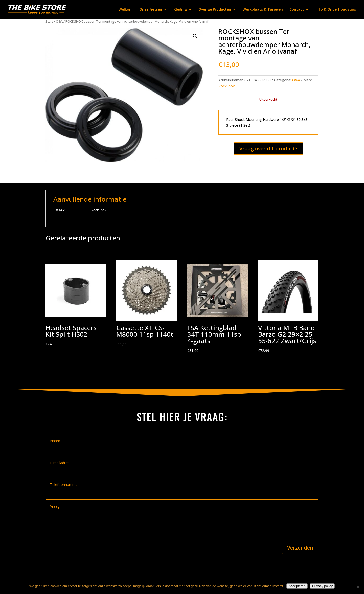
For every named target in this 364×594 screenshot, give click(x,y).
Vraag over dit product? (268, 148)
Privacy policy (322, 586)
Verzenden (300, 548)
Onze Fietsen (151, 10)
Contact (297, 10)
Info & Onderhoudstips (336, 10)
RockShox (227, 86)
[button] (195, 36)
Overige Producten (215, 10)
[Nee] (358, 587)
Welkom (126, 10)
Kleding (180, 10)
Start (49, 21)
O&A (59, 21)
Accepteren (297, 586)
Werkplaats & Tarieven (263, 10)
